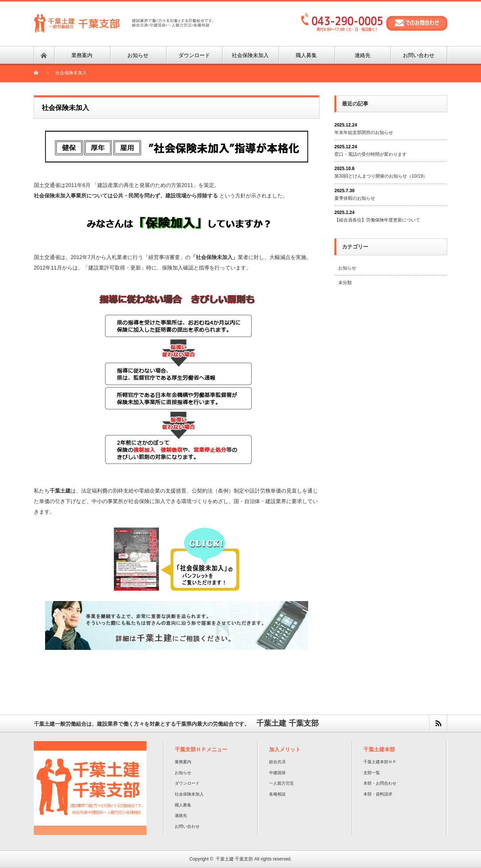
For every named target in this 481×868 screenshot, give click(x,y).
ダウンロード (187, 783)
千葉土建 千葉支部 (234, 859)
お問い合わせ (187, 826)
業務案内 (183, 762)
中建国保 (277, 773)
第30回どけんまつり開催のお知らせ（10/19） (381, 176)
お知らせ (347, 268)
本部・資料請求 (378, 794)
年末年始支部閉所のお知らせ (364, 133)
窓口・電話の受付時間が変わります (371, 154)
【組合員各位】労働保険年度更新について (377, 220)
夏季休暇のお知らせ (355, 198)
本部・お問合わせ (380, 783)
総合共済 (277, 762)
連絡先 (181, 815)
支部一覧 (372, 773)
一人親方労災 (281, 783)
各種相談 (277, 794)
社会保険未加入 (189, 794)
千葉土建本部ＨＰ (380, 762)
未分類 (345, 283)
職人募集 (183, 805)
